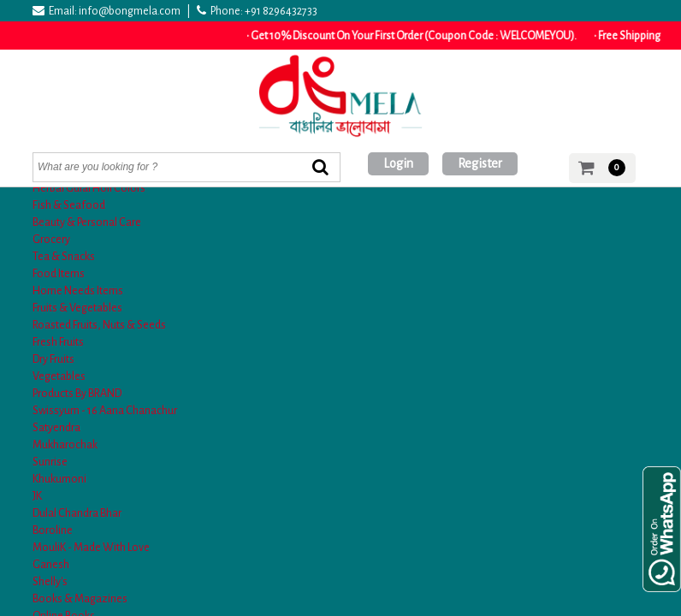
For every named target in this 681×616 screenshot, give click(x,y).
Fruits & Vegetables (77, 308)
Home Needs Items (78, 291)
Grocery (51, 240)
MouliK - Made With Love (91, 548)
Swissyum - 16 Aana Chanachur (105, 411)
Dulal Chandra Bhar (77, 513)
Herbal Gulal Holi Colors (89, 188)
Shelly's (50, 582)
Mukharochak (65, 445)
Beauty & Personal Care (87, 222)
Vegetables (59, 376)
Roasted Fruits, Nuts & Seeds (99, 325)
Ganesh (51, 565)
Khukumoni (59, 479)
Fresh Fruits (58, 342)
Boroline (53, 530)
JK (37, 496)
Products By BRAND (77, 394)
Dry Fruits (53, 359)
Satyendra (56, 428)
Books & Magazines (80, 599)
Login (398, 163)
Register (480, 163)
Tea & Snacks (64, 257)
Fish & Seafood (69, 205)
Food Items (59, 274)
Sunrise (50, 462)
